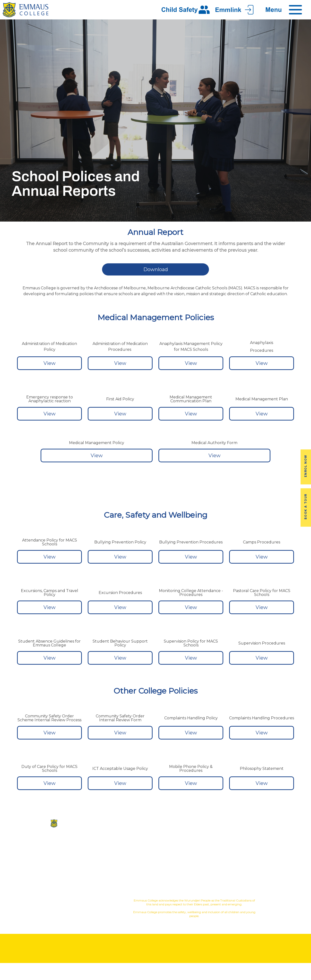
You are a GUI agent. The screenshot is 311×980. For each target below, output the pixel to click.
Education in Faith (181, 857)
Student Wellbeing (181, 865)
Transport (233, 853)
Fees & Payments (285, 853)
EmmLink (285, 869)
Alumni (233, 846)
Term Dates (233, 869)
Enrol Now (306, 466)
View (50, 363)
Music (195, 842)
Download (156, 269)
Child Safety (181, 873)
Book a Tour (306, 507)
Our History (130, 846)
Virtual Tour (130, 861)
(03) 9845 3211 (52, 843)
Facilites (130, 853)
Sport (182, 849)
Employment (285, 861)
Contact (130, 869)
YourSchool (289, 901)
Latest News (233, 861)
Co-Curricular (173, 842)
